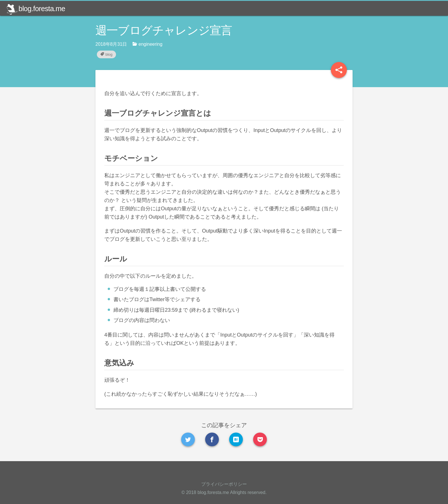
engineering (148, 44)
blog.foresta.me (36, 9)
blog (106, 54)
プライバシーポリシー (224, 484)
